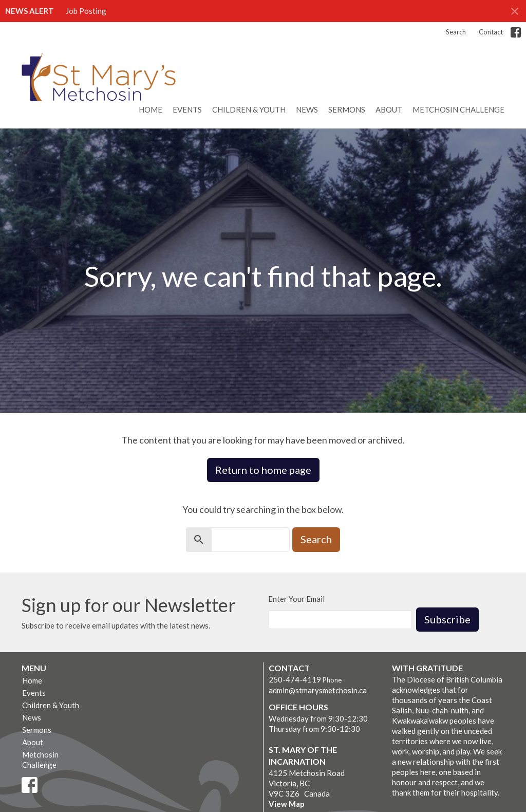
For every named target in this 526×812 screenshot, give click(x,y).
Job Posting (86, 11)
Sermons (347, 109)
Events (187, 109)
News (307, 109)
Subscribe (447, 619)
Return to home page (263, 470)
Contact (491, 32)
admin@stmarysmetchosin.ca (318, 690)
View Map (287, 804)
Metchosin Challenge (458, 109)
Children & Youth (249, 109)
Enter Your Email (296, 599)
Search (456, 32)
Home (151, 109)
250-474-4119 (295, 679)
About (389, 109)
